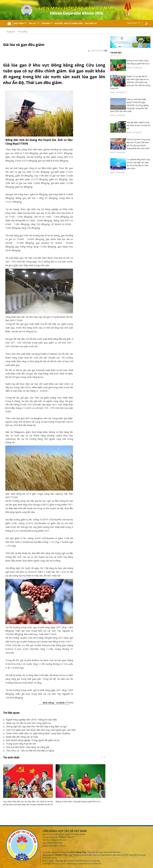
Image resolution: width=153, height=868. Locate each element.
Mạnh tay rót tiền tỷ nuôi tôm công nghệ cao (27, 723)
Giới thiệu (20, 23)
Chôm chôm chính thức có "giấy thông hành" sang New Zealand (37, 733)
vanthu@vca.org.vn (57, 846)
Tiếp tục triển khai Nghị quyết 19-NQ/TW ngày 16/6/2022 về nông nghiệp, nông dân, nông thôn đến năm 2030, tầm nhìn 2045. (130, 105)
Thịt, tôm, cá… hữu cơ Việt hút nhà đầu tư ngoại (29, 750)
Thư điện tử (91, 23)
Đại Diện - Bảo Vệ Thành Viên (69, 23)
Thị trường (23, 32)
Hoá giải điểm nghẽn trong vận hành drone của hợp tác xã (138, 125)
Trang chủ (11, 32)
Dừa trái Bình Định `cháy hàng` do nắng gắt (26, 747)
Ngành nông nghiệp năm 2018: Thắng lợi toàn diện (30, 720)
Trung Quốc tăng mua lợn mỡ (19, 744)
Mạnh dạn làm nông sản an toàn (21, 737)
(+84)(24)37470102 (58, 840)
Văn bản (47, 23)
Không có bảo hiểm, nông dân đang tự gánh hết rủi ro (78, 802)
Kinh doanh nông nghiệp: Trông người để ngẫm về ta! (31, 740)
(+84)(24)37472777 (66, 837)
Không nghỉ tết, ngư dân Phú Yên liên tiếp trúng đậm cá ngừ (35, 726)
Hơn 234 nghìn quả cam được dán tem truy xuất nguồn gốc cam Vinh (39, 730)
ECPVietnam (96, 864)
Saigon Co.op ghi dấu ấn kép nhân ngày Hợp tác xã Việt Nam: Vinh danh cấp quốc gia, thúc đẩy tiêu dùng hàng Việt (130, 82)
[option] (28, 786)
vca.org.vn (60, 864)
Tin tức (34, 23)
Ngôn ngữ (134, 23)
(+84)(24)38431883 (54, 843)
